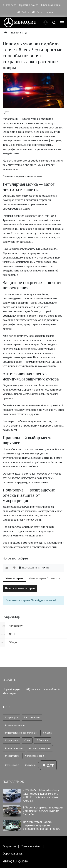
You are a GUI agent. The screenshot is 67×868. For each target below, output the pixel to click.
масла (48, 733)
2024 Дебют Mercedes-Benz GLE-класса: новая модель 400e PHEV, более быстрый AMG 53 (41, 796)
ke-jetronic (13, 765)
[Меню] (63, 22)
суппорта (12, 718)
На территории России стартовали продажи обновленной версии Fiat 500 (42, 825)
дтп (50, 765)
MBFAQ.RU (10, 862)
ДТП (7, 112)
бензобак (44, 740)
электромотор (15, 748)
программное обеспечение (22, 733)
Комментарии (14, 578)
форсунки (13, 740)
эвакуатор (13, 756)
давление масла (16, 725)
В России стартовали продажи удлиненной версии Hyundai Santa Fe (43, 811)
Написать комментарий (20, 588)
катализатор (33, 718)
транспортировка (41, 748)
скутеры (32, 765)
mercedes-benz (35, 756)
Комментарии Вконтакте (44, 578)
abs (28, 740)
